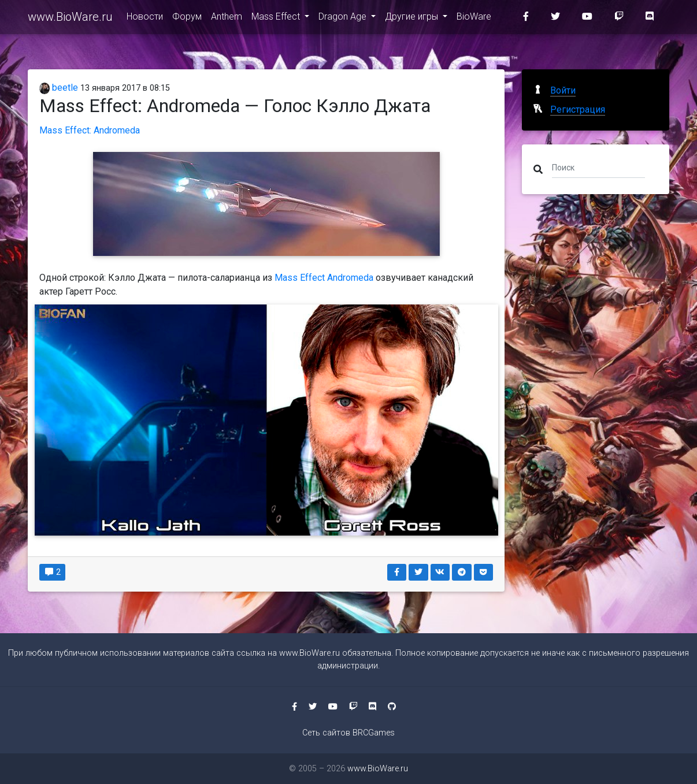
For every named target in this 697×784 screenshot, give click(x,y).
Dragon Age (344, 18)
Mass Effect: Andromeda (90, 130)
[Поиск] (598, 167)
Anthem (227, 18)
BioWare (474, 18)
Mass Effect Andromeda (325, 278)
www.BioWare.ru (70, 18)
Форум (187, 18)
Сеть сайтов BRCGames (348, 733)
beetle (59, 88)
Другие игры (413, 18)
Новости (145, 18)
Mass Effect (277, 18)
